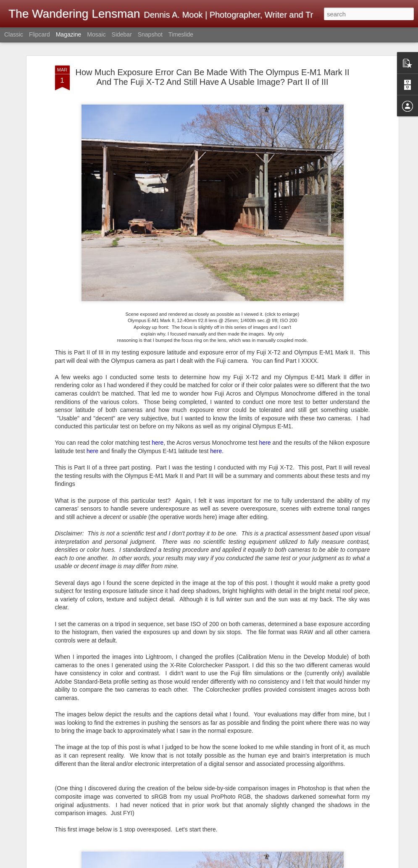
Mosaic (96, 34)
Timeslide (181, 34)
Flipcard (39, 34)
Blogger (342, 863)
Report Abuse (366, 863)
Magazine (69, 34)
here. (217, 432)
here (158, 424)
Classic (14, 34)
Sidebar (122, 34)
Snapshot (150, 34)
